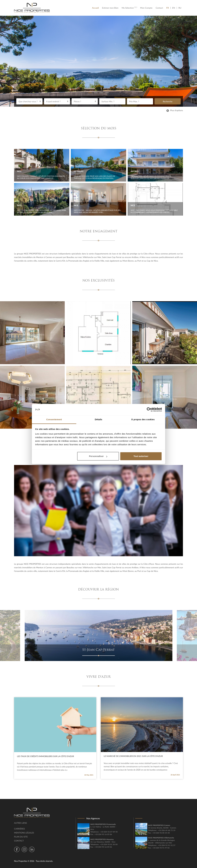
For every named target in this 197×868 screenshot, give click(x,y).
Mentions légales (24, 833)
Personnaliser (98, 456)
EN (174, 8)
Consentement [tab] (54, 419)
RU (180, 8)
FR (168, 8)
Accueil (96, 8)
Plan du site (21, 837)
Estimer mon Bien (110, 8)
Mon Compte (146, 8)
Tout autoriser (141, 456)
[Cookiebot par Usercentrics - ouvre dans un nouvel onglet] (149, 410)
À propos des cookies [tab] (143, 419)
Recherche (168, 101)
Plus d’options (175, 110)
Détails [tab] (98, 419)
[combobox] (29, 101)
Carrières (19, 829)
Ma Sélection (129, 8)
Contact (159, 8)
